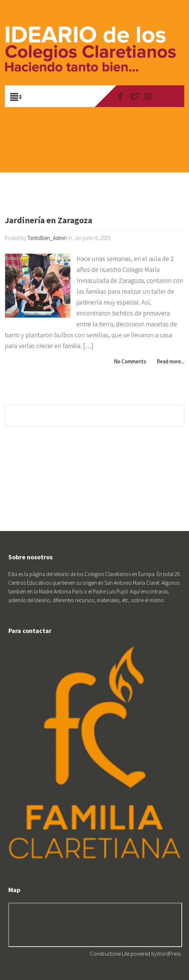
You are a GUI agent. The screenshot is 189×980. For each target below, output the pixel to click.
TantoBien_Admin (47, 238)
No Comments (130, 361)
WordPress (169, 954)
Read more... (170, 361)
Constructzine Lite (110, 954)
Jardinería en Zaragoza (48, 221)
